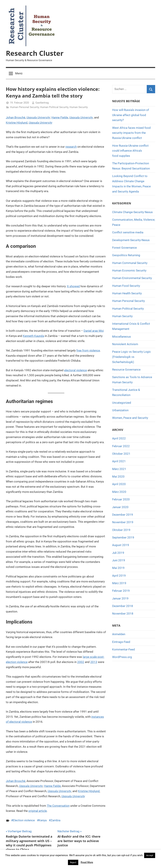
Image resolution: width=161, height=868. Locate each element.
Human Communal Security (130, 263)
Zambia (55, 820)
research (71, 147)
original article (38, 811)
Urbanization (120, 410)
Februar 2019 (121, 591)
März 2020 (119, 492)
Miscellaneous (122, 337)
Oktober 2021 (121, 454)
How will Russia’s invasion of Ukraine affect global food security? (131, 115)
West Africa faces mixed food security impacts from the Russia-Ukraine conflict (131, 133)
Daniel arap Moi (94, 331)
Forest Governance (124, 248)
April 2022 (119, 438)
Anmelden (119, 634)
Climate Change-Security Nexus (132, 212)
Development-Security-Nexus (131, 240)
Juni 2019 (119, 560)
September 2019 (123, 537)
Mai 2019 (118, 568)
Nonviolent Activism (125, 344)
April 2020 (119, 484)
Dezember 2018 (123, 606)
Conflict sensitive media (128, 232)
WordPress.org (122, 657)
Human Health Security (127, 293)
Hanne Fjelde (60, 117)
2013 (94, 662)
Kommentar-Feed (124, 649)
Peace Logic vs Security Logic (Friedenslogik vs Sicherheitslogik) (132, 357)
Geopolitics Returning (126, 255)
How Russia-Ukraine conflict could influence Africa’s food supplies (130, 151)
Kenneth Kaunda (33, 336)
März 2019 (119, 583)
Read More (87, 862)
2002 (81, 662)
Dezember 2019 (123, 515)
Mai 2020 (118, 476)
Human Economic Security (129, 270)
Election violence (24, 820)
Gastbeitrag (42, 103)
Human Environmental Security (132, 278)
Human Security (79, 107)
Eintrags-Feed (121, 642)
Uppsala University (38, 117)
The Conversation (58, 806)
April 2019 (119, 576)
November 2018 (123, 614)
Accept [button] (150, 855)
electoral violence (76, 370)
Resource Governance (126, 370)
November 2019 (123, 522)
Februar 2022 (121, 446)
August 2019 (121, 545)
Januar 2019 (120, 598)
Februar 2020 (121, 499)
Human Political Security (54, 107)
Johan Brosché (16, 117)
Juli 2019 (118, 553)
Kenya (43, 820)
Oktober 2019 (121, 530)
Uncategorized (122, 403)
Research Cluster (35, 53)
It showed (73, 286)
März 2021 (119, 469)
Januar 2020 (120, 507)
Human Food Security (126, 286)
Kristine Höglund (17, 123)
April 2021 (119, 461)
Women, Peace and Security (130, 418)
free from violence (88, 350)
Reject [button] (73, 862)
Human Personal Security (24, 107)
